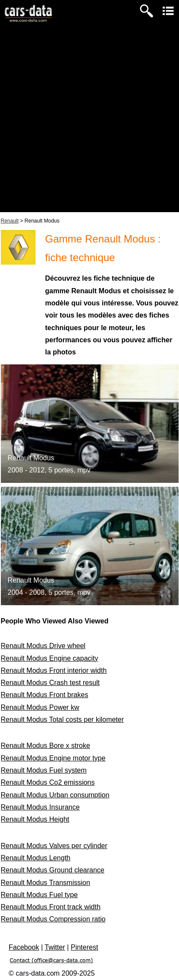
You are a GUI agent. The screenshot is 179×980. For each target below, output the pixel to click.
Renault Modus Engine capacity (50, 658)
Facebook (24, 947)
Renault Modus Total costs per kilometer (62, 719)
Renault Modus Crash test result (50, 683)
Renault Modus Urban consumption (55, 795)
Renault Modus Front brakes (45, 695)
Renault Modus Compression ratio (53, 919)
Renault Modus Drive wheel (43, 646)
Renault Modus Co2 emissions (48, 782)
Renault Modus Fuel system (44, 770)
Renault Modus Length (36, 858)
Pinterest (84, 947)
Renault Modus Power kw (40, 707)
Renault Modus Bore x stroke (46, 746)
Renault (10, 221)
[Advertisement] (89, 123)
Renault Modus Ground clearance (53, 870)
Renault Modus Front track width (51, 907)
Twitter (55, 947)
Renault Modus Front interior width (54, 670)
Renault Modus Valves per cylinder (54, 846)
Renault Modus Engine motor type (53, 758)
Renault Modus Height (35, 819)
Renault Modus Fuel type (39, 895)
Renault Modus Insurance (40, 807)
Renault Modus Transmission (46, 883)
